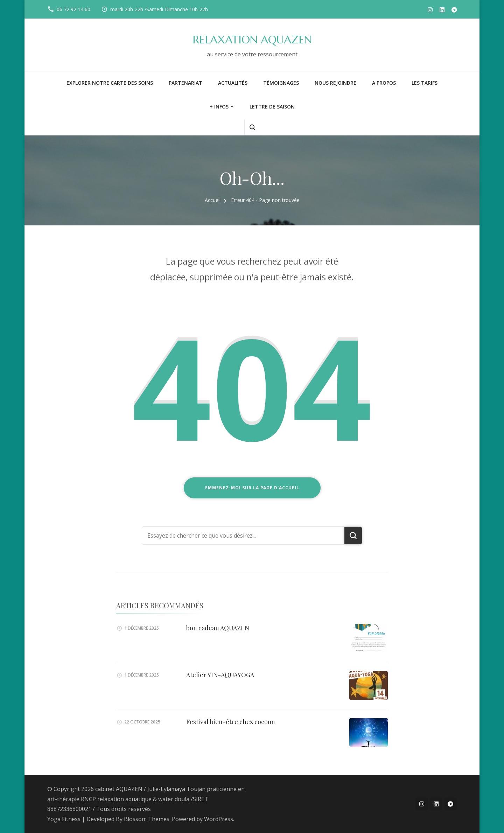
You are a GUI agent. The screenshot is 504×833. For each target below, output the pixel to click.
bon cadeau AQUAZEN (218, 628)
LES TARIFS (425, 83)
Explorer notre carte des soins (110, 83)
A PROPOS (384, 83)
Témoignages (281, 83)
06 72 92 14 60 (73, 9)
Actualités (233, 83)
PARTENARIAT (185, 83)
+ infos (219, 107)
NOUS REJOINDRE (335, 83)
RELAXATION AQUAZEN (252, 40)
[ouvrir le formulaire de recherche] (252, 127)
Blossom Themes (147, 819)
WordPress (219, 819)
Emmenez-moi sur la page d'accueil (252, 488)
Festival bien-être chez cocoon (231, 722)
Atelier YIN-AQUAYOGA (220, 675)
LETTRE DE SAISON (272, 107)
